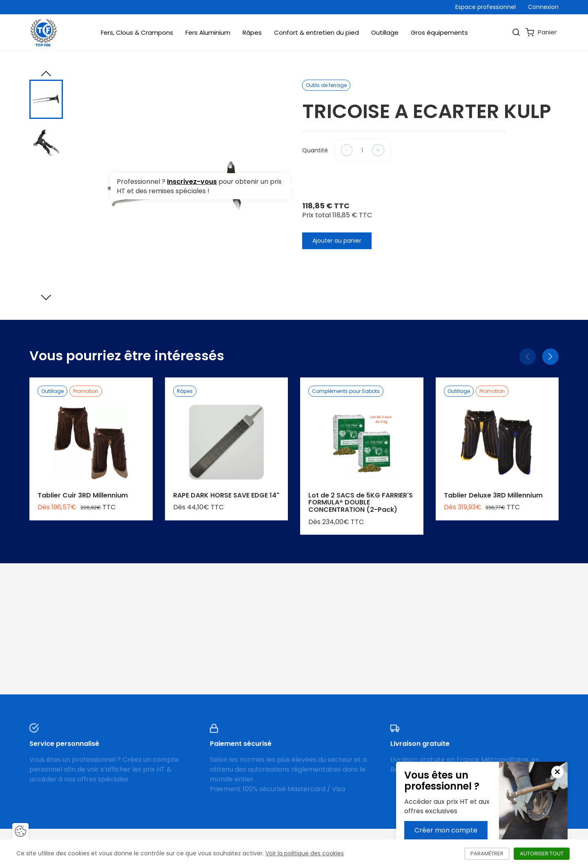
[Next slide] (46, 297)
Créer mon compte (446, 830)
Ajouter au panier (337, 241)
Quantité (315, 150)
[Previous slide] (46, 74)
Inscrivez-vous (192, 182)
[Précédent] (528, 357)
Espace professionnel (486, 7)
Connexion (543, 7)
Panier (541, 32)
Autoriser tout (545, 853)
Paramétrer (490, 853)
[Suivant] (550, 357)
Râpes (252, 32)
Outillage (385, 32)
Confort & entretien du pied (316, 32)
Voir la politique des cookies (305, 853)
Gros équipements (439, 32)
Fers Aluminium (208, 32)
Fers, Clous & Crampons (137, 32)
